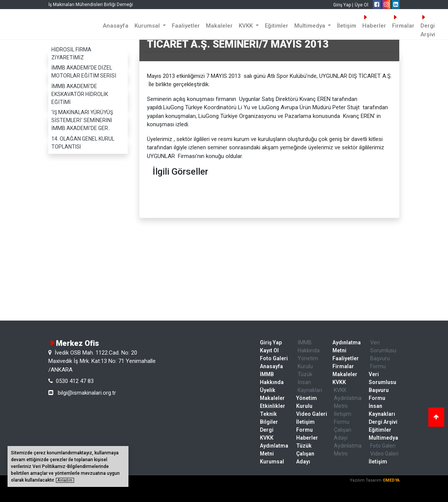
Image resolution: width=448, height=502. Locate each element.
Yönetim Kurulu (308, 362)
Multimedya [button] (311, 26)
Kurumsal (272, 462)
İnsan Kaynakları (310, 386)
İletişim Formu (305, 426)
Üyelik (268, 390)
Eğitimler (277, 26)
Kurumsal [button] (148, 26)
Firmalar (403, 22)
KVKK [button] (246, 26)
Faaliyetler (186, 26)
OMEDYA (391, 480)
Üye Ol (361, 5)
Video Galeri (312, 414)
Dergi (267, 430)
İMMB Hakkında (272, 378)
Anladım (65, 480)
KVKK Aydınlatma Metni (274, 446)
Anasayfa (116, 26)
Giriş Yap (271, 342)
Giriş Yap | (343, 5)
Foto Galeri (274, 358)
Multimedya (383, 438)
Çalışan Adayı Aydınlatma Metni (348, 442)
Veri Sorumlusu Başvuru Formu (383, 354)
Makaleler (219, 26)
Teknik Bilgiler (269, 418)
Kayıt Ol (269, 350)
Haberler (374, 22)
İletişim (347, 26)
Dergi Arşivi (428, 26)
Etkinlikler (273, 406)
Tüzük (305, 374)
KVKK (339, 382)
